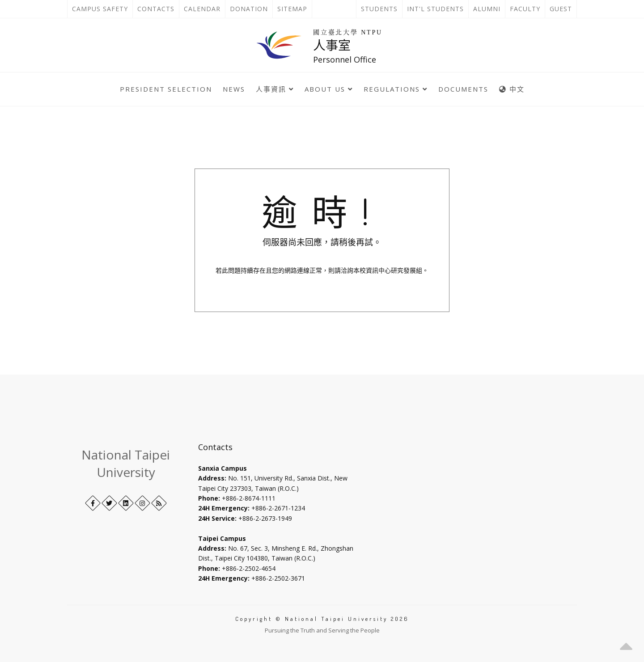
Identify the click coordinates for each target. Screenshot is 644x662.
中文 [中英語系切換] (512, 89)
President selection (166, 89)
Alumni (487, 9)
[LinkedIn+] (126, 503)
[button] (626, 644)
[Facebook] (93, 503)
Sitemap (292, 9)
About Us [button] (329, 89)
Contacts (158, 9)
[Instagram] (142, 503)
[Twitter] (109, 503)
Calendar (202, 9)
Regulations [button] (396, 89)
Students (379, 9)
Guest (561, 9)
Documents (463, 89)
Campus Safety (100, 9)
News (234, 89)
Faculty (525, 9)
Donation (251, 9)
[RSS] (159, 503)
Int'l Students (435, 9)
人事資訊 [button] (275, 89)
